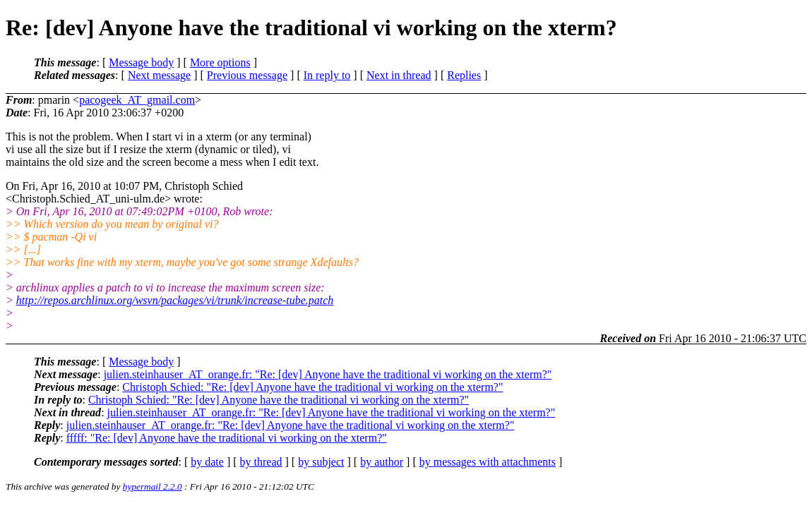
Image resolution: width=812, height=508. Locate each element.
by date (207, 462)
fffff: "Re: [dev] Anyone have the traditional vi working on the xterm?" (227, 438)
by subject (321, 462)
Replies (464, 75)
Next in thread (399, 75)
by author (382, 462)
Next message (159, 75)
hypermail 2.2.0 (153, 486)
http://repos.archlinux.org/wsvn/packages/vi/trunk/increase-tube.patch (175, 300)
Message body (141, 62)
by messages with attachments (488, 462)
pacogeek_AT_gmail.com (137, 100)
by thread (261, 462)
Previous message (247, 75)
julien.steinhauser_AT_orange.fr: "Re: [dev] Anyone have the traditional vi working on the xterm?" (328, 374)
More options (220, 62)
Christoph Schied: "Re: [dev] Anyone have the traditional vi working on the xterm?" (312, 387)
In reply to (327, 75)
